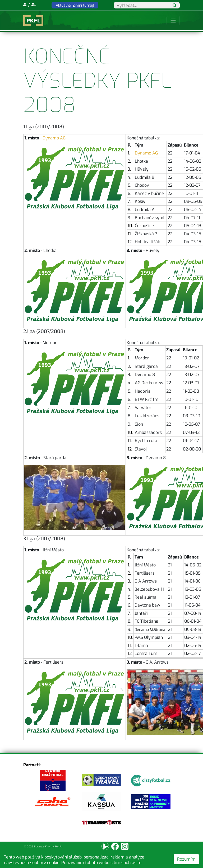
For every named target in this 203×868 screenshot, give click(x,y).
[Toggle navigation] (173, 21)
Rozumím (186, 859)
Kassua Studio (54, 846)
